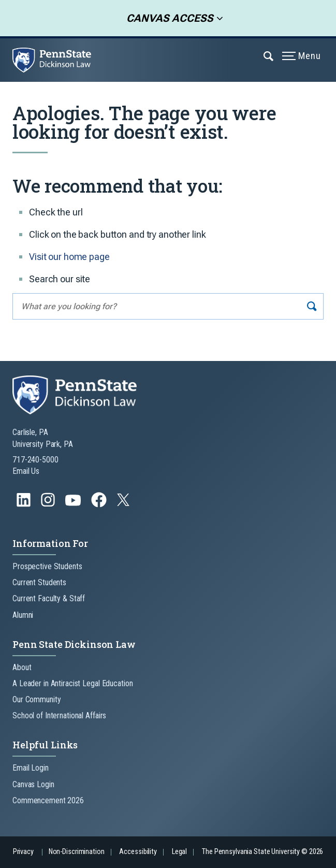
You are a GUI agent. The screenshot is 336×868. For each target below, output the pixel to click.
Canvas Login (33, 784)
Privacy (23, 852)
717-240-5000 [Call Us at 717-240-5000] (35, 460)
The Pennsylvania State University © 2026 (262, 852)
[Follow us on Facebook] (100, 505)
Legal (179, 852)
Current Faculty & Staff (49, 598)
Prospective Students (47, 566)
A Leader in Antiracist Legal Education (72, 683)
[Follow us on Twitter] (124, 503)
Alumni (23, 615)
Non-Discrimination (77, 852)
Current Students (39, 582)
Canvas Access (167, 18)
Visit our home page (69, 257)
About (22, 667)
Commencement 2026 (48, 800)
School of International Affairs (59, 715)
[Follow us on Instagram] (49, 505)
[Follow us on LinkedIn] (25, 505)
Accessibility (138, 852)
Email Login (31, 768)
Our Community (36, 699)
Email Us (26, 471)
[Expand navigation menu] (269, 55)
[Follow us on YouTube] (74, 505)
